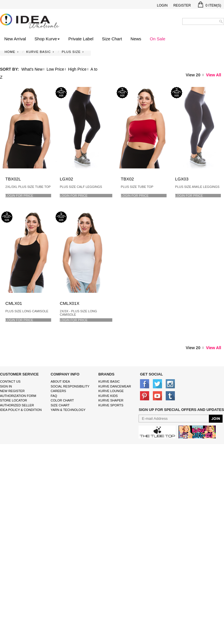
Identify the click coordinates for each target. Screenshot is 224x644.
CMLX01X (69, 303)
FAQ (54, 396)
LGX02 (66, 179)
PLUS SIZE (71, 52)
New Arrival (15, 39)
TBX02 (127, 179)
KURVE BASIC (39, 52)
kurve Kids (108, 396)
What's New (32, 69)
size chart (60, 405)
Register (182, 5)
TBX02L (13, 179)
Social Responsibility (70, 386)
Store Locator (14, 400)
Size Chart (112, 39)
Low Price (55, 69)
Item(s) (210, 5)
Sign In (6, 386)
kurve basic (109, 381)
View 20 (193, 75)
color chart (62, 400)
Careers (58, 391)
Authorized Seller (17, 405)
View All (214, 75)
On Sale (157, 39)
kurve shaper (111, 400)
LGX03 (182, 179)
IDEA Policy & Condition (21, 410)
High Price (77, 69)
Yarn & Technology (68, 410)
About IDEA (60, 381)
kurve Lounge (111, 391)
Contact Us (10, 381)
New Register (12, 391)
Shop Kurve (47, 39)
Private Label (81, 39)
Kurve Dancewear (115, 386)
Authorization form (18, 396)
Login (162, 5)
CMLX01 (14, 303)
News (136, 39)
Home (10, 52)
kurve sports (111, 405)
